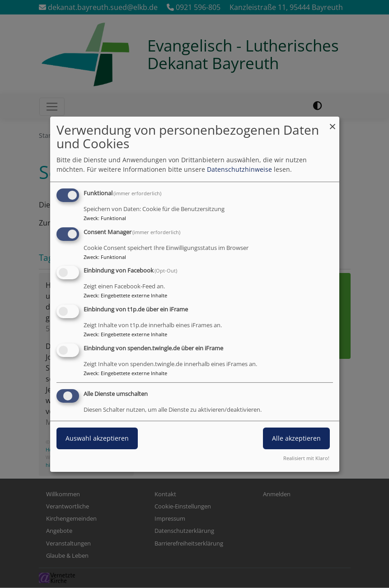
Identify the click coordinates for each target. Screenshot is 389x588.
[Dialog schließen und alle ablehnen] (333, 122)
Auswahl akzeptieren (97, 438)
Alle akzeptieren (296, 438)
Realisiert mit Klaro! (306, 458)
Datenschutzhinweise (239, 169)
